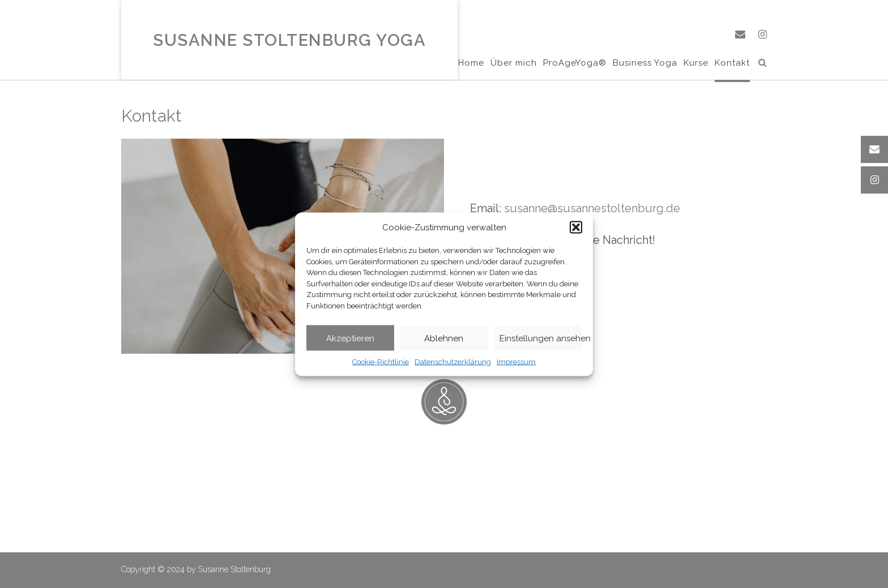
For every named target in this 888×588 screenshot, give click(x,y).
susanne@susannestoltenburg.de (592, 208)
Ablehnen (444, 338)
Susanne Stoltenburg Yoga (289, 40)
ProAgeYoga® (575, 64)
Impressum (516, 362)
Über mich (514, 64)
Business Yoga (645, 64)
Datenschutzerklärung (453, 362)
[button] (576, 227)
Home (471, 64)
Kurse (696, 64)
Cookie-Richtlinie (381, 362)
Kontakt (732, 64)
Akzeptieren (350, 338)
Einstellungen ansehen (541, 338)
